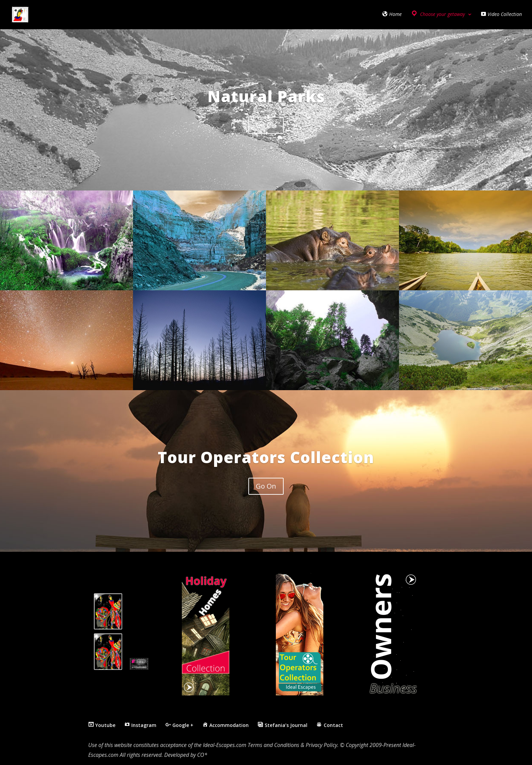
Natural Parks (266, 96)
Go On (266, 125)
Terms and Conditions (273, 745)
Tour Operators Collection (266, 457)
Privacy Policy (321, 745)
